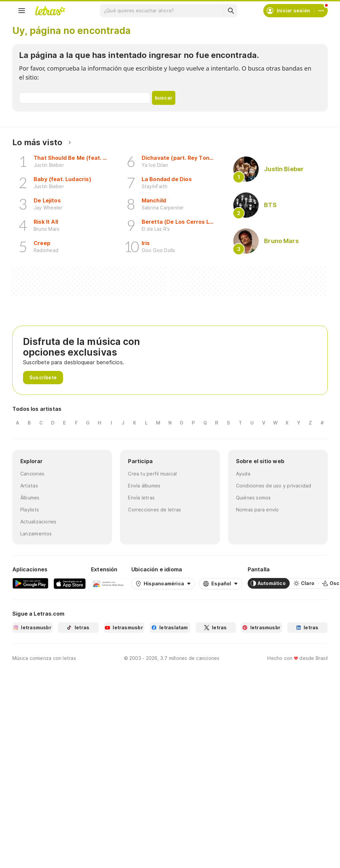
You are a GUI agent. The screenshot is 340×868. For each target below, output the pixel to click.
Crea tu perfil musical (152, 474)
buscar (164, 98)
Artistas (29, 486)
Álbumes (30, 498)
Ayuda (243, 474)
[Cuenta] (321, 11)
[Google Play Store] (30, 583)
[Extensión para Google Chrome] (108, 583)
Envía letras (141, 498)
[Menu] (22, 11)
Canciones (32, 474)
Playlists (30, 510)
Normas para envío (257, 510)
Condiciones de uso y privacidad (274, 486)
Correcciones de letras (154, 510)
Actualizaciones (38, 522)
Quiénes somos (253, 498)
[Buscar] (231, 11)
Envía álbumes (144, 486)
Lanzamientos (36, 534)
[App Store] (70, 583)
